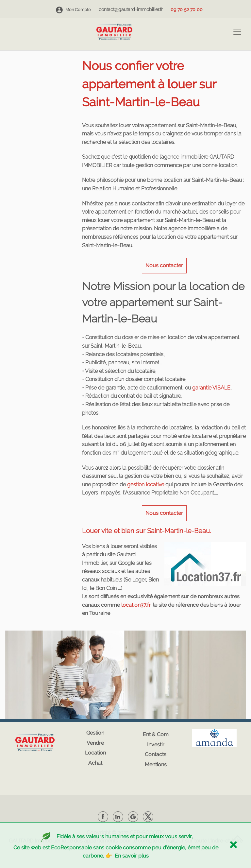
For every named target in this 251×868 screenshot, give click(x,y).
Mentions (156, 764)
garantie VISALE (211, 388)
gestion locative (146, 485)
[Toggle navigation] (237, 32)
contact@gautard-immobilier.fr (131, 9)
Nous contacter (164, 265)
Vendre (95, 743)
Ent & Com (156, 734)
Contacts (156, 754)
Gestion (95, 733)
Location (95, 753)
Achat (95, 763)
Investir (156, 745)
